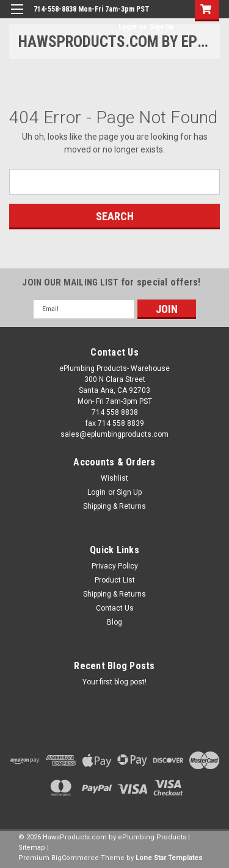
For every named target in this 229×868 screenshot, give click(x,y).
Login (127, 27)
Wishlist (114, 478)
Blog (114, 622)
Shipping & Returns (114, 506)
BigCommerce (75, 858)
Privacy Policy (115, 566)
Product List (115, 580)
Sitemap (32, 848)
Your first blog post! (114, 682)
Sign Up (162, 27)
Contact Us (115, 608)
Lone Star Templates (169, 858)
